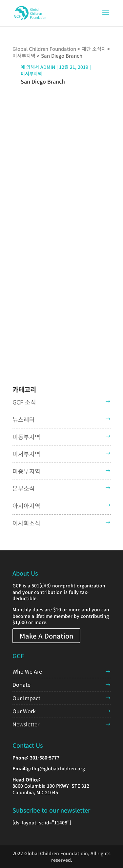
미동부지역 (26, 437)
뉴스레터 (24, 419)
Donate (21, 684)
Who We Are (27, 671)
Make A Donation (46, 636)
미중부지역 (26, 471)
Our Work (24, 711)
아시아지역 (26, 505)
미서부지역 (31, 73)
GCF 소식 (24, 402)
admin (48, 67)
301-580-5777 (45, 758)
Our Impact (26, 698)
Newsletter (26, 724)
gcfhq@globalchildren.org (56, 768)
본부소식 (24, 488)
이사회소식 (26, 523)
